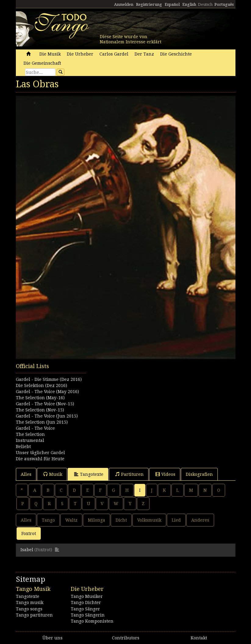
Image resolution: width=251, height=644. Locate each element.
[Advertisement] (126, 393)
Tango (48, 520)
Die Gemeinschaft (42, 63)
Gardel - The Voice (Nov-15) (45, 404)
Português (224, 4)
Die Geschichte (176, 54)
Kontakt (199, 638)
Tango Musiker (87, 596)
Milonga (97, 520)
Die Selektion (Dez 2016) (41, 385)
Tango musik (30, 602)
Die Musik (50, 54)
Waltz (71, 520)
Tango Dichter (86, 602)
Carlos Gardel (114, 54)
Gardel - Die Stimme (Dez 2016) (49, 379)
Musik (53, 474)
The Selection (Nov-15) (40, 410)
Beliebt (23, 447)
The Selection (30, 434)
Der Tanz (144, 54)
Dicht (121, 520)
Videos (165, 474)
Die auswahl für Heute (40, 459)
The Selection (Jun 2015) (42, 422)
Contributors (126, 638)
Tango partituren (34, 615)
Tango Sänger (85, 609)
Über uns (52, 638)
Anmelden (124, 4)
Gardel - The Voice (35, 428)
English (189, 4)
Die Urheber (80, 54)
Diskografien (199, 474)
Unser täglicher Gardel (40, 453)
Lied (176, 520)
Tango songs (29, 609)
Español (172, 4)
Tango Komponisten (92, 621)
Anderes (200, 520)
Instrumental (30, 440)
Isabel (27, 550)
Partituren (129, 474)
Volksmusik (149, 520)
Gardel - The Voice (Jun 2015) (47, 416)
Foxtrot (29, 534)
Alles (26, 474)
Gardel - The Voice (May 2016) (47, 392)
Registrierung (149, 4)
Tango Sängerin (88, 615)
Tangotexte (89, 474)
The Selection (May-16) (40, 398)
